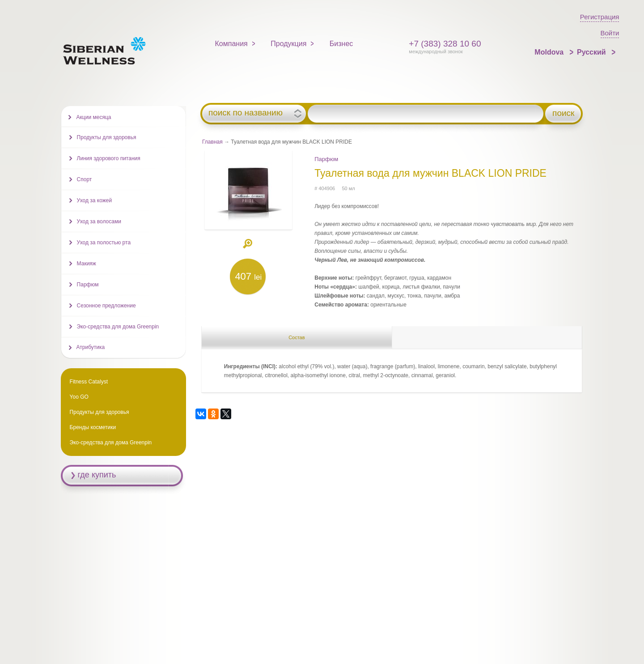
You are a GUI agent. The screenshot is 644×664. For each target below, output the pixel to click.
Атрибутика (91, 347)
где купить (97, 475)
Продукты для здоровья (107, 137)
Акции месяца (94, 117)
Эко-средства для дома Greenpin (118, 327)
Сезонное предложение (106, 306)
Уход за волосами (99, 221)
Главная (212, 142)
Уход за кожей (95, 200)
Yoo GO (79, 397)
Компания (231, 44)
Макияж (87, 264)
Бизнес (341, 44)
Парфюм (326, 159)
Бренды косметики (93, 427)
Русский (592, 52)
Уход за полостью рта (104, 243)
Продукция (288, 44)
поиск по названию (246, 113)
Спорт (85, 179)
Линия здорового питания (109, 158)
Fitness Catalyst (89, 382)
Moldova (550, 52)
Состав (297, 337)
